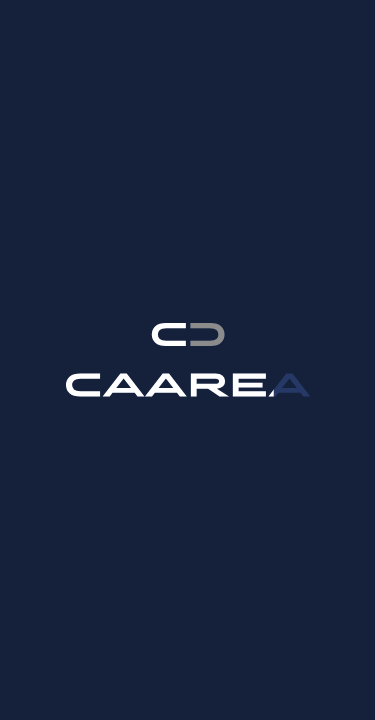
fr (297, 39)
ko (260, 39)
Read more (195, 691)
